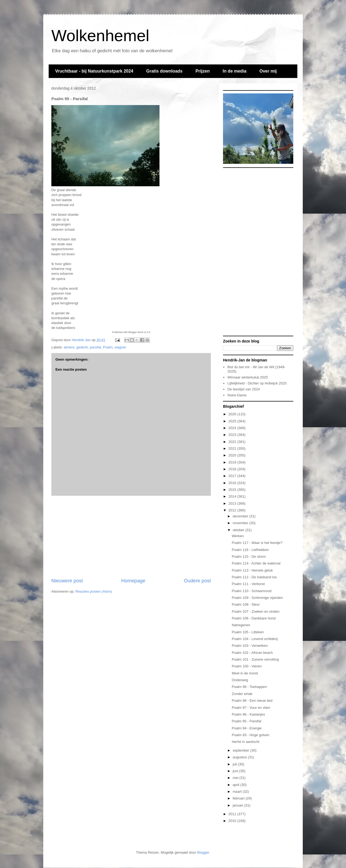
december (241, 516)
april (237, 785)
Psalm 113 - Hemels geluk (252, 570)
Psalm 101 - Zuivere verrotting (255, 659)
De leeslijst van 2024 (244, 389)
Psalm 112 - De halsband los (254, 577)
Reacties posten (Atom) (94, 591)
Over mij (268, 71)
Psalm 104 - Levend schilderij (255, 639)
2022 (233, 442)
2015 (233, 490)
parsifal (95, 347)
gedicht (82, 347)
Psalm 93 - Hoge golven (250, 735)
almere (69, 347)
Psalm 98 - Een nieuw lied (252, 701)
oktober (239, 530)
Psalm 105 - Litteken (248, 632)
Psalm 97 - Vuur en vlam (251, 708)
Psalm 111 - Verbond (248, 584)
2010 (233, 821)
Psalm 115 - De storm (249, 557)
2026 (233, 414)
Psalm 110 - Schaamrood (252, 591)
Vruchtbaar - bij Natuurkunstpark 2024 (94, 71)
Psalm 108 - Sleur (246, 604)
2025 (233, 421)
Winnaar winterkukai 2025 (248, 377)
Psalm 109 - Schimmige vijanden (257, 598)
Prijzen (202, 71)
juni (236, 771)
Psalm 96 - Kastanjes (248, 714)
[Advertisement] (131, 537)
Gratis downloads (164, 71)
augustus (240, 757)
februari (239, 798)
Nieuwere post (67, 581)
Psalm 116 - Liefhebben (250, 550)
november (241, 523)
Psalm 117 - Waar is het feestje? (257, 543)
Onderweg (240, 680)
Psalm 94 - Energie (247, 728)
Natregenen (241, 625)
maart (238, 792)
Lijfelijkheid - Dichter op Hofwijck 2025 (257, 383)
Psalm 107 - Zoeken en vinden (255, 611)
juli (235, 764)
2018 (233, 469)
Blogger (203, 852)
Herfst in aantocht (245, 742)
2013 (233, 503)
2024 (233, 428)
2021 (233, 448)
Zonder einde (242, 694)
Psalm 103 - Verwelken (250, 646)
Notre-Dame (237, 395)
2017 (233, 476)
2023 (233, 435)
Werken (238, 536)
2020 (233, 455)
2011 (233, 814)
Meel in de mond (245, 673)
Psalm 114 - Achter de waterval (256, 563)
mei (236, 778)
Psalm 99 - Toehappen (249, 687)
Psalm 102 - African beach (252, 653)
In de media (235, 71)
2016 (233, 483)
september (242, 750)
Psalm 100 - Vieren (247, 666)
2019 (233, 462)
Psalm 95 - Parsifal (246, 721)
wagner (120, 347)
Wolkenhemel (100, 36)
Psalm (108, 347)
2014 (233, 496)
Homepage (133, 581)
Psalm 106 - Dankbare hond (254, 618)
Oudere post (197, 581)
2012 (233, 510)
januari (239, 805)
